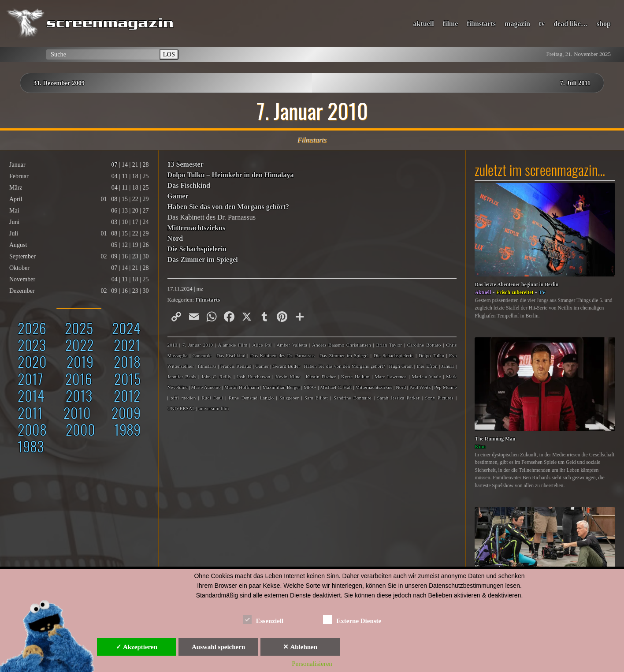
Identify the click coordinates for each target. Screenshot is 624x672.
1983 (31, 446)
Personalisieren (312, 664)
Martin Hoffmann (242, 387)
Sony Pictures (439, 398)
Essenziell (263, 619)
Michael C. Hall (336, 387)
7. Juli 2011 (575, 83)
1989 (127, 429)
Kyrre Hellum (355, 377)
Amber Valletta (292, 345)
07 (114, 165)
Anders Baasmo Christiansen (342, 345)
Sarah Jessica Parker (398, 398)
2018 (127, 361)
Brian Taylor (389, 345)
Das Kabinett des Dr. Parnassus (282, 355)
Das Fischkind (189, 185)
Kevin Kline (288, 377)
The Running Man (495, 439)
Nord (175, 238)
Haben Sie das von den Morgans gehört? (228, 207)
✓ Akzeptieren (137, 647)
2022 (80, 345)
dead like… (571, 24)
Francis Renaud (236, 366)
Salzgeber (289, 398)
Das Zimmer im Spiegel (203, 259)
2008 (32, 429)
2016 (79, 379)
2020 (32, 361)
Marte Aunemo (206, 387)
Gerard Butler (286, 366)
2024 (126, 328)
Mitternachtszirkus (197, 228)
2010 (77, 413)
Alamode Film (232, 345)
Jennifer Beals (182, 377)
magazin (517, 24)
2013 (79, 395)
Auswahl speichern (218, 647)
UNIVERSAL (181, 408)
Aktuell (483, 293)
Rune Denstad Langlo (251, 398)
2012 (127, 395)
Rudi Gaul (212, 398)
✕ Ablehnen (300, 647)
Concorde (202, 355)
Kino (480, 447)
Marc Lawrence (390, 377)
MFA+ (310, 387)
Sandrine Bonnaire (353, 398)
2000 (80, 429)
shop (604, 24)
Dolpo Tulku (431, 355)
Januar (448, 366)
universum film (214, 408)
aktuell (424, 24)
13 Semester (186, 164)
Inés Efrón (427, 366)
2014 (31, 395)
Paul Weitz (420, 387)
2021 (127, 345)
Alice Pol (262, 345)
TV (542, 293)
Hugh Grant (401, 366)
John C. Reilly (216, 377)
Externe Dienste (352, 619)
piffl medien (183, 398)
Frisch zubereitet (515, 293)
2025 (79, 328)
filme (451, 24)
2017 (30, 379)
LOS (169, 54)
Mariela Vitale (426, 377)
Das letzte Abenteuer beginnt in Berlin (516, 285)
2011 (30, 413)
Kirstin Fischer (321, 377)
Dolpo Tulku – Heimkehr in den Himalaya (231, 175)
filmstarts (481, 24)
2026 (32, 328)
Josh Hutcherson (253, 377)
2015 (127, 379)
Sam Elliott (316, 398)
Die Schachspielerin (197, 249)
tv (542, 24)
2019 (80, 361)
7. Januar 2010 (198, 345)
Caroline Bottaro (424, 345)
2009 (126, 413)
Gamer (178, 196)
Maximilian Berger (281, 387)
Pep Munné (445, 387)
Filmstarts (208, 300)
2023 (32, 345)
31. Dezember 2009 (59, 83)
